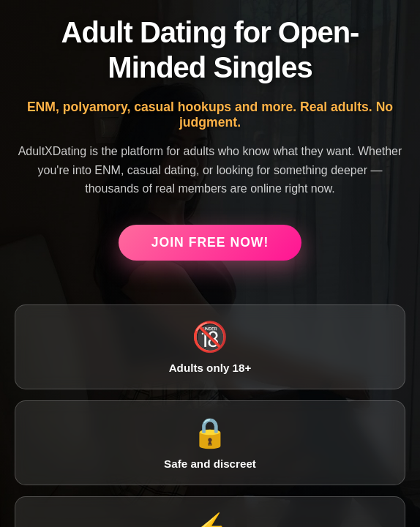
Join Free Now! (210, 242)
